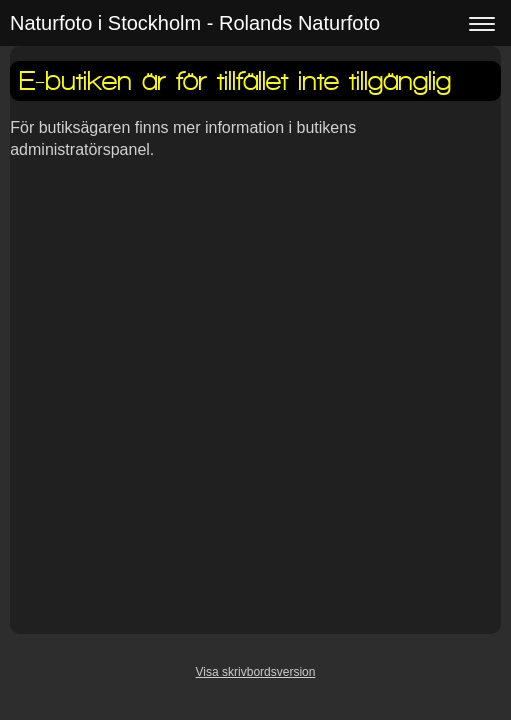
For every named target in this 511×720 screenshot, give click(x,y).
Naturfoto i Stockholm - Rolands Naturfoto (195, 23)
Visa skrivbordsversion (256, 672)
